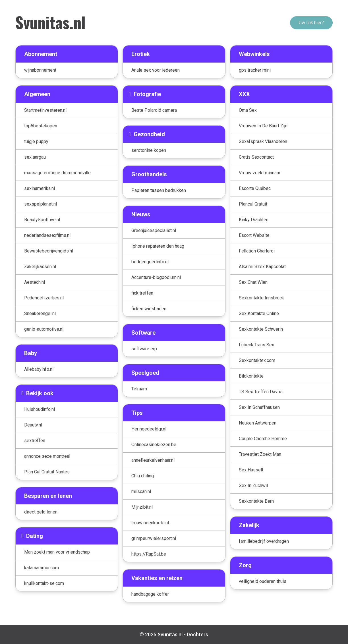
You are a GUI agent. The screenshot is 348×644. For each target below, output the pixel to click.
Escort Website (254, 235)
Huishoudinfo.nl (40, 409)
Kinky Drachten (254, 220)
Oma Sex (248, 110)
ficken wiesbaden (149, 309)
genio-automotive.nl (44, 329)
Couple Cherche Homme (263, 439)
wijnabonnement (40, 70)
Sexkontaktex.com (257, 360)
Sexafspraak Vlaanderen (263, 141)
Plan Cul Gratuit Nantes (47, 472)
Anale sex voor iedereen (156, 70)
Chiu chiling (143, 476)
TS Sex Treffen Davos (261, 392)
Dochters (197, 634)
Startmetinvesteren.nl (45, 110)
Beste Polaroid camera (154, 110)
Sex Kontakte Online (259, 313)
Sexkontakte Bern (256, 501)
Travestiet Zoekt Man (260, 454)
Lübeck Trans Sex (256, 345)
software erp (144, 349)
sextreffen (35, 441)
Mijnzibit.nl (142, 507)
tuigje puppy (36, 141)
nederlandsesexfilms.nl (47, 235)
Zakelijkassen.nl (40, 267)
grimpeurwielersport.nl (154, 538)
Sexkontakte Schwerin (261, 329)
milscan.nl (141, 491)
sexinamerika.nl (40, 188)
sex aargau (35, 157)
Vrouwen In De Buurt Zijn (263, 126)
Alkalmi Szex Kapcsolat (262, 267)
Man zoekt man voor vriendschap (57, 552)
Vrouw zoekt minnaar (260, 173)
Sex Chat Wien (253, 282)
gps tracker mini (255, 70)
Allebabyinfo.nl (39, 369)
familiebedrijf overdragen (264, 541)
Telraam (139, 389)
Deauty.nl (33, 425)
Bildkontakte (251, 376)
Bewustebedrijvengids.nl (49, 251)
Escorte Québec (255, 188)
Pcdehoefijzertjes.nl (44, 298)
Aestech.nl (35, 282)
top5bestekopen (41, 126)
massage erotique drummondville (57, 173)
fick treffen (142, 293)
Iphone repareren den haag (158, 246)
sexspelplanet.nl (41, 204)
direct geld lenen (41, 512)
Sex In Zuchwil (253, 485)
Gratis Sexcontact (256, 157)
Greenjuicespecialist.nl (154, 230)
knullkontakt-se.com (44, 583)
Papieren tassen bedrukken (159, 190)
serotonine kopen (149, 150)
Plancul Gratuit (253, 204)
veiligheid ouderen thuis (263, 581)
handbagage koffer (150, 594)
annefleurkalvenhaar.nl (153, 460)
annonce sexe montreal (47, 456)
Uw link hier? (311, 23)
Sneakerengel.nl (40, 313)
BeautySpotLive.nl (42, 220)
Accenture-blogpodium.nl (156, 277)
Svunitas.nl (50, 22)
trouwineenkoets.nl (150, 523)
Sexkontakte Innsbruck (261, 298)
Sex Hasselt (251, 470)
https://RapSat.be (149, 554)
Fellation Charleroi (257, 251)
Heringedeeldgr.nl (149, 429)
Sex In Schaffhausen (259, 407)
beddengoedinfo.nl (150, 262)
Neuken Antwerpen (258, 423)
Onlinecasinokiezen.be (154, 445)
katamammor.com (42, 568)
